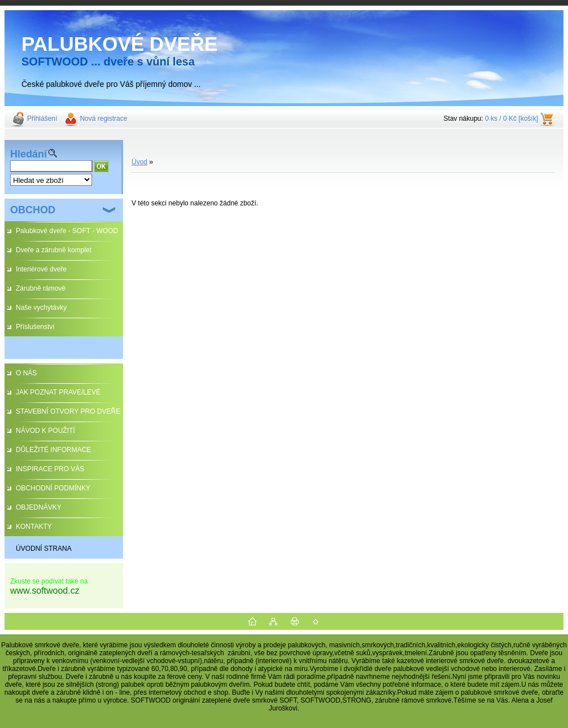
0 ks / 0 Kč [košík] (512, 119)
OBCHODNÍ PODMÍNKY (53, 488)
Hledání (29, 154)
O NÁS (26, 373)
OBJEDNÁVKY (39, 507)
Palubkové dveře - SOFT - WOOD (67, 231)
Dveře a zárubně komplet (54, 250)
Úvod (139, 162)
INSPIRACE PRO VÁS (50, 469)
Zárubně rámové (41, 288)
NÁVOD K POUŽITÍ (45, 431)
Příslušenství (35, 327)
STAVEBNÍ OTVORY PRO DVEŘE (68, 411)
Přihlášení (42, 119)
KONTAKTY (34, 527)
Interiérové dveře (41, 269)
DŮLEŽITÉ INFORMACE (53, 450)
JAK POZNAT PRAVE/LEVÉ (58, 392)
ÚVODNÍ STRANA (44, 549)
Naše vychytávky (41, 308)
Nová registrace (103, 119)
